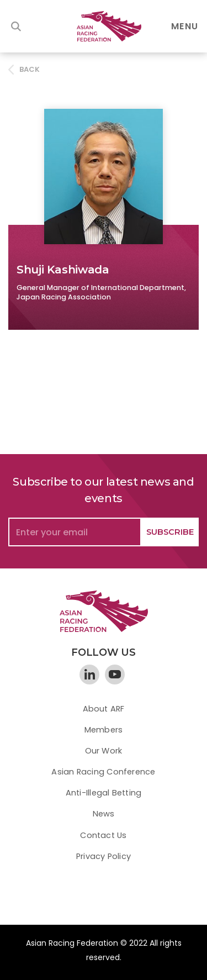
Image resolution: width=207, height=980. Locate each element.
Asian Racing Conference (103, 772)
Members (104, 730)
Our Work (104, 751)
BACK (30, 69)
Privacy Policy (104, 856)
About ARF (104, 709)
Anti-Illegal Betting (104, 793)
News (104, 814)
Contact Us (103, 835)
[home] (104, 26)
